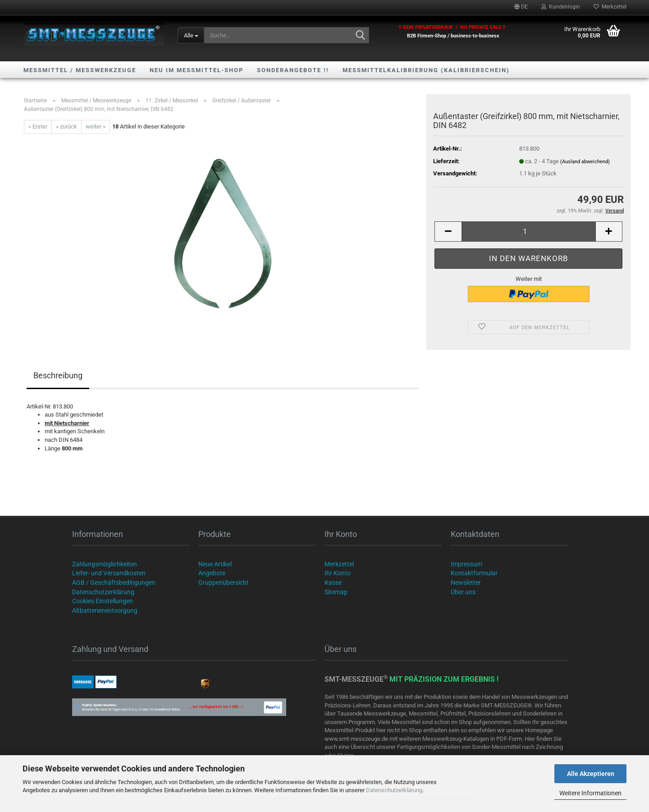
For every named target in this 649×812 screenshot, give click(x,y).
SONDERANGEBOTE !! (293, 70)
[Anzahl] (528, 232)
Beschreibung (58, 375)
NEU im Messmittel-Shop (197, 70)
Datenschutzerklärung (394, 790)
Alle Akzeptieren (591, 774)
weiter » (96, 126)
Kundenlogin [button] (561, 7)
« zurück (66, 126)
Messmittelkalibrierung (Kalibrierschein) (426, 70)
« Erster (38, 126)
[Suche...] (191, 35)
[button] (521, 7)
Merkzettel (610, 7)
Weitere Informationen (590, 793)
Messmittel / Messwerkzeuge (80, 70)
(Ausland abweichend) (585, 162)
